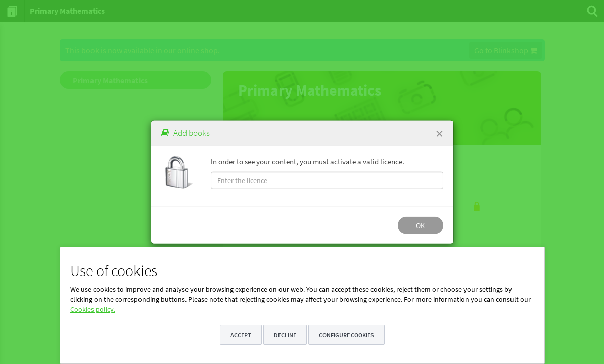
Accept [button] (241, 335)
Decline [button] (285, 335)
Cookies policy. (93, 309)
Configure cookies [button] (346, 335)
